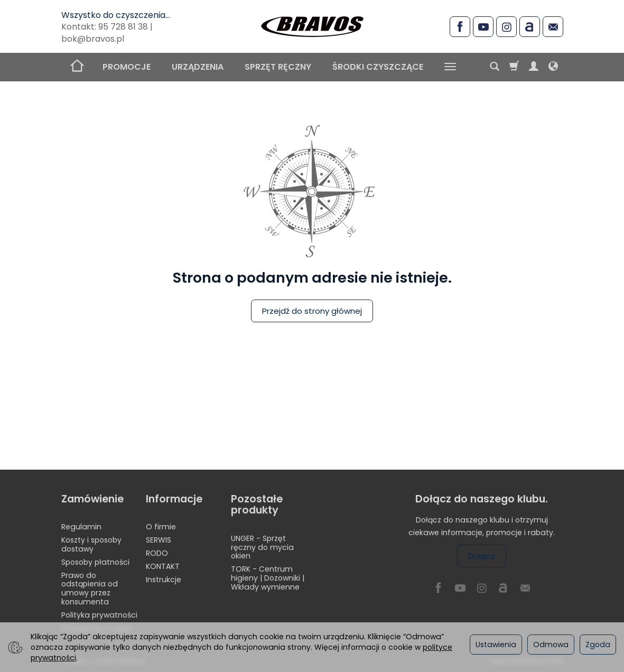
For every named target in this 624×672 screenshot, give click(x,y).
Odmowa (551, 645)
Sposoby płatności (95, 562)
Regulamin (81, 527)
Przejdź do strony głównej (312, 311)
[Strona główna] (312, 25)
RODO (157, 553)
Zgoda (598, 645)
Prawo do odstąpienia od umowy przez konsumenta (90, 589)
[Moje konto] (534, 67)
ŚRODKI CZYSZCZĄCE (378, 67)
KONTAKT (163, 566)
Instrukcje (164, 580)
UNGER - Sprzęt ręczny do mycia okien (262, 547)
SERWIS (159, 540)
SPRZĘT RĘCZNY (278, 67)
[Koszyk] (514, 67)
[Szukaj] (495, 67)
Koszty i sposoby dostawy (91, 544)
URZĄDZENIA (198, 67)
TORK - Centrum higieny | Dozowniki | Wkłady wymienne (268, 578)
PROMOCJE (127, 67)
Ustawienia (496, 645)
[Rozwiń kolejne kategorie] (450, 67)
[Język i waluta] (553, 67)
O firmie (161, 527)
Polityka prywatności (99, 615)
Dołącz (482, 556)
